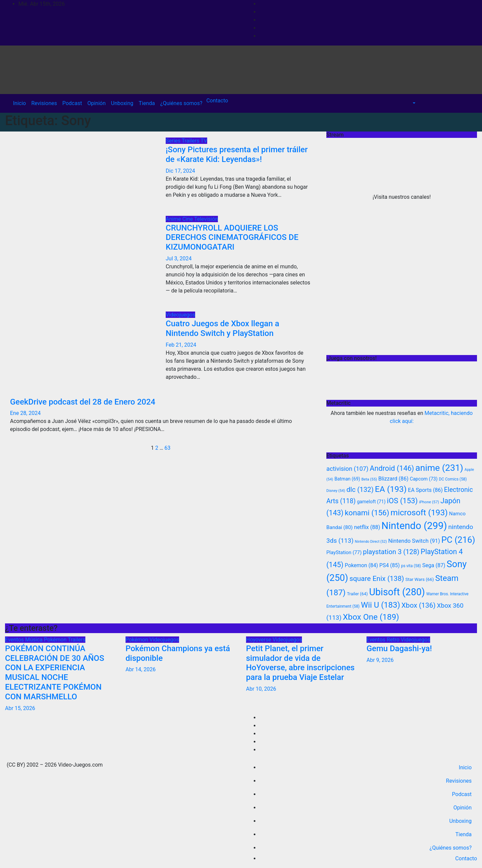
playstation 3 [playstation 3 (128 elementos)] (391, 552)
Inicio (19, 103)
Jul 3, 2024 (179, 258)
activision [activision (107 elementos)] (347, 469)
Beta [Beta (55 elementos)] (369, 479)
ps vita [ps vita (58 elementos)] (411, 566)
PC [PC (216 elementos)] (458, 540)
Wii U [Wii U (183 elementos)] (380, 605)
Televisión (206, 219)
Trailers (191, 141)
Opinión (97, 103)
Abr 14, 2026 (141, 669)
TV (204, 141)
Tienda (147, 103)
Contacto (216, 101)
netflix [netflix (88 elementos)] (367, 527)
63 (167, 448)
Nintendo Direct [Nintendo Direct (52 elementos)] (371, 542)
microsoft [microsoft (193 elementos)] (419, 512)
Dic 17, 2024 (180, 171)
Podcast (72, 103)
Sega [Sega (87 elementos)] (434, 565)
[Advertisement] (402, 306)
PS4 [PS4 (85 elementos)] (389, 565)
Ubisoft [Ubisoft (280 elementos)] (397, 592)
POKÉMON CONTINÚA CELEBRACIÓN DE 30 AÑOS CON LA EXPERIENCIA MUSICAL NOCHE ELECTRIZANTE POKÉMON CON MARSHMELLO (55, 673)
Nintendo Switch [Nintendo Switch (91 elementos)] (414, 541)
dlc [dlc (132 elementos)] (360, 490)
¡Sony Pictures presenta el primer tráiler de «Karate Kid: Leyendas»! (237, 154)
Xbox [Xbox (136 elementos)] (418, 605)
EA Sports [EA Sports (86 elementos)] (425, 490)
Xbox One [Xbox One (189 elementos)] (371, 617)
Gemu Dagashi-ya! (399, 648)
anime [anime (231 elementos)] (439, 468)
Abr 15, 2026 (20, 708)
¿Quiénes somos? (181, 103)
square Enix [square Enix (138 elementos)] (377, 579)
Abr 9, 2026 (380, 660)
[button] (413, 103)
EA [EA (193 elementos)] (391, 489)
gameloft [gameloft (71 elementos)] (371, 502)
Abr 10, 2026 (261, 689)
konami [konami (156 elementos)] (367, 513)
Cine (188, 219)
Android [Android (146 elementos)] (392, 468)
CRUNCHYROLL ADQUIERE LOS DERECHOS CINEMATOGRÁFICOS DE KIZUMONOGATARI (232, 238)
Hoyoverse (259, 640)
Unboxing (122, 103)
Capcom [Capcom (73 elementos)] (424, 479)
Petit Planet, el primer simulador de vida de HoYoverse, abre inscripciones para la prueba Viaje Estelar (300, 663)
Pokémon (56, 640)
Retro (394, 640)
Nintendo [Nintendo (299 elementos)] (414, 526)
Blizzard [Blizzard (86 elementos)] (393, 479)
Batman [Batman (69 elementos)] (347, 479)
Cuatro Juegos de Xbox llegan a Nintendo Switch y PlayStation (222, 328)
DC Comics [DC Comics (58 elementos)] (453, 479)
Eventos (15, 640)
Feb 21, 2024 (181, 345)
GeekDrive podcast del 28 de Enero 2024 (83, 402)
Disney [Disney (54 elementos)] (336, 491)
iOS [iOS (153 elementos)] (402, 501)
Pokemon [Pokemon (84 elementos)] (361, 565)
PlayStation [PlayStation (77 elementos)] (344, 552)
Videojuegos (180, 315)
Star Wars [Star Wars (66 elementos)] (420, 579)
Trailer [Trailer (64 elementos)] (357, 594)
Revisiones (44, 103)
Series (174, 141)
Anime (174, 219)
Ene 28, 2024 (25, 413)
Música (34, 640)
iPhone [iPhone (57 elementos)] (429, 502)
